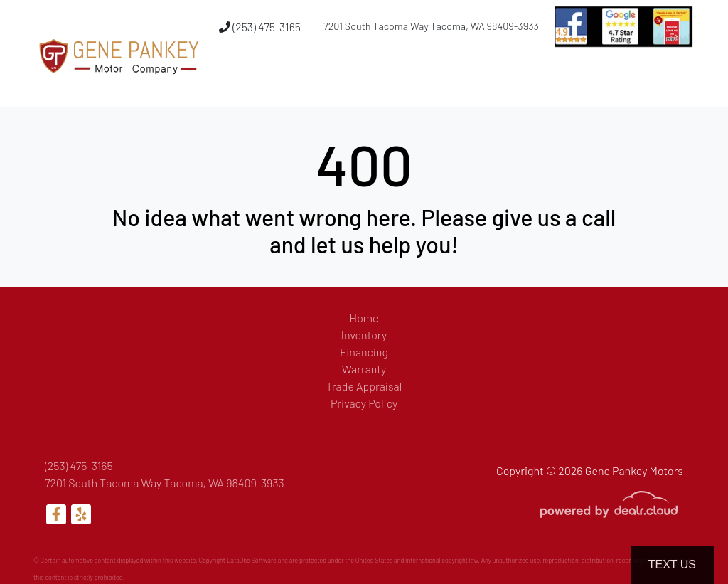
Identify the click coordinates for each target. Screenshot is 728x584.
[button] (467, 80)
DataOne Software (252, 560)
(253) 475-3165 (260, 27)
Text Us (672, 564)
